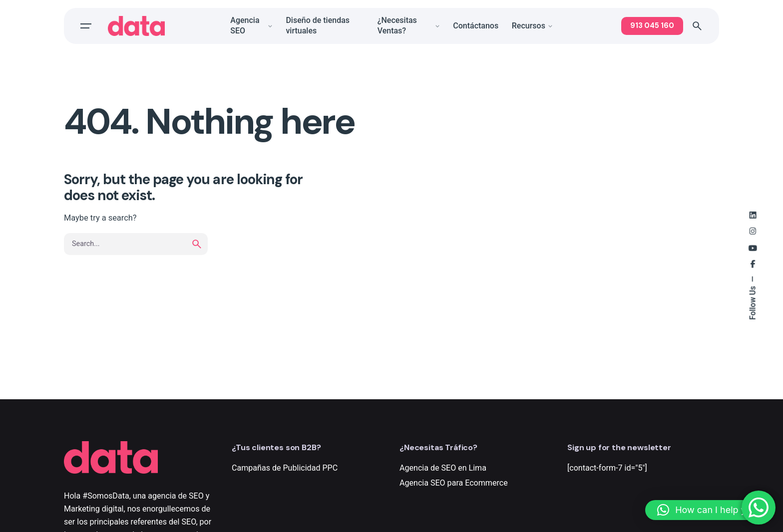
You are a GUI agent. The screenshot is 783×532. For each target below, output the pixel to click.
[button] (709, 510)
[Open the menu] (86, 26)
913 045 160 (652, 25)
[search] (197, 244)
